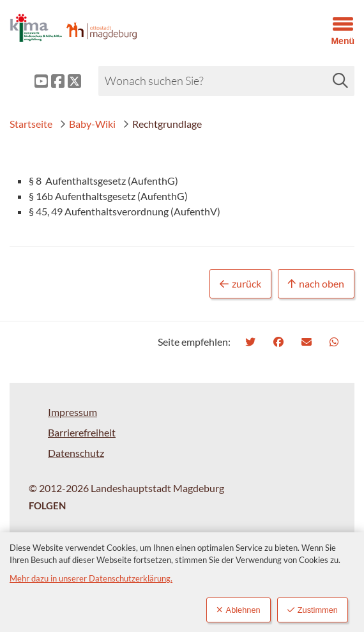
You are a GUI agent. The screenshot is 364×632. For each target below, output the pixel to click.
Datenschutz (76, 453)
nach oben (316, 284)
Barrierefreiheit (82, 432)
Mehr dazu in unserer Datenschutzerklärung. (91, 578)
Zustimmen (313, 610)
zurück (240, 284)
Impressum (72, 412)
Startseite (31, 124)
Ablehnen (239, 610)
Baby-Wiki (87, 124)
